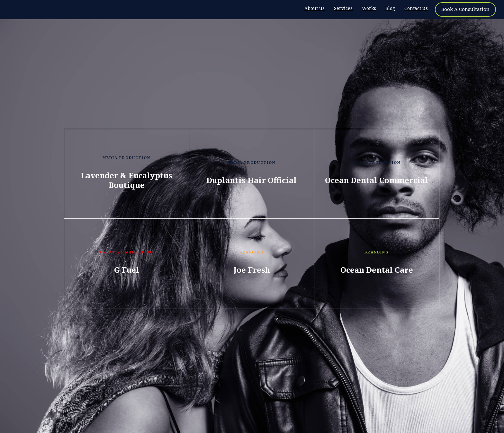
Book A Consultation (465, 9)
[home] (40, 10)
